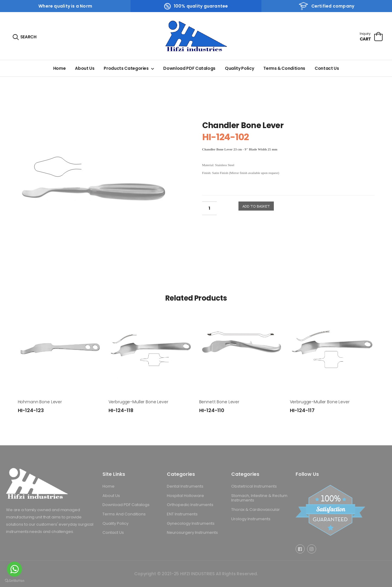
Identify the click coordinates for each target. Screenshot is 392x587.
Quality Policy (239, 68)
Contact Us (327, 68)
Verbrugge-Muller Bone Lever (138, 402)
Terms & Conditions (284, 68)
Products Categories (126, 68)
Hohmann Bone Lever (40, 402)
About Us (85, 68)
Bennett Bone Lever (219, 402)
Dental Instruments (185, 486)
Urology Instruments (251, 519)
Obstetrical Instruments (254, 486)
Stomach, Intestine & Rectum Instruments (259, 498)
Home (60, 68)
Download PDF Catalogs (189, 68)
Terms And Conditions (124, 514)
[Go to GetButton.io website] (15, 581)
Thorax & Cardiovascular (256, 510)
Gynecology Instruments (191, 523)
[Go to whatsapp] (15, 569)
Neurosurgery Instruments (192, 532)
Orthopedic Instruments (190, 505)
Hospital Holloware (185, 495)
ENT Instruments (182, 514)
